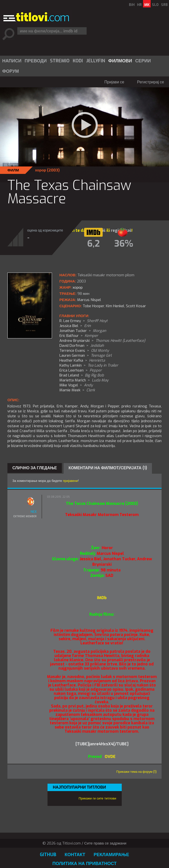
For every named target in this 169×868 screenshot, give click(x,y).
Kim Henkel (115, 306)
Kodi (78, 61)
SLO (155, 5)
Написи (12, 61)
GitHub (48, 855)
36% (124, 244)
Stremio (60, 61)
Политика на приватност (85, 864)
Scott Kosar (136, 306)
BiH (132, 5)
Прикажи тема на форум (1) (136, 772)
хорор (41, 170)
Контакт (75, 855)
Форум (11, 71)
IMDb (102, 598)
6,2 (93, 244)
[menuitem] (12, 61)
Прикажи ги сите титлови (97, 798)
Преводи (36, 61)
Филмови (120, 61)
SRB (164, 5)
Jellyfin (96, 61)
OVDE (110, 757)
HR (139, 5)
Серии (143, 61)
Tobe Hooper (93, 306)
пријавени (71, 481)
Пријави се (114, 82)
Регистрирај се (151, 82)
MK (147, 5)
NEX (34, 512)
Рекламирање (111, 855)
